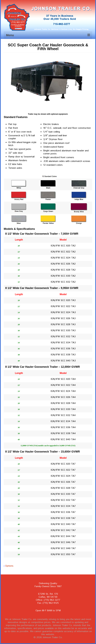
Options (9, 566)
